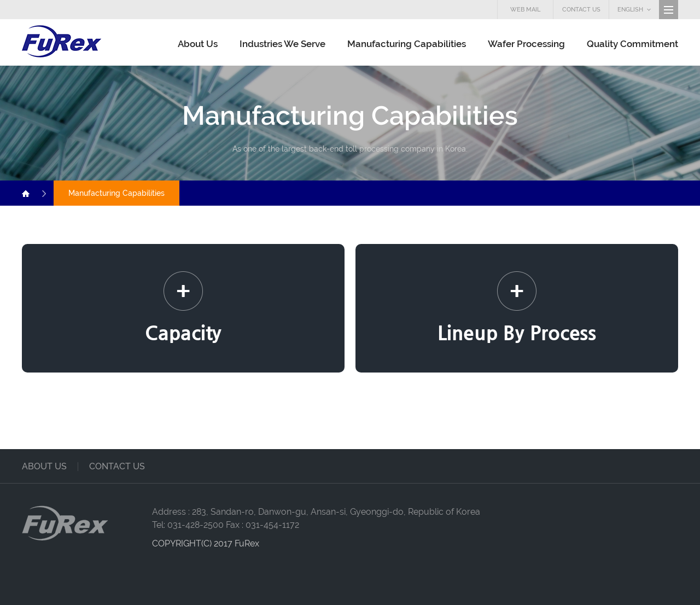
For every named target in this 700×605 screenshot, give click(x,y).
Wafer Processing (526, 44)
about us (44, 466)
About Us (198, 44)
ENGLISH (634, 10)
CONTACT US (581, 10)
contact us (117, 466)
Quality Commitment (632, 44)
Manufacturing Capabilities (407, 44)
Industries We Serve (282, 44)
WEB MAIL (525, 10)
